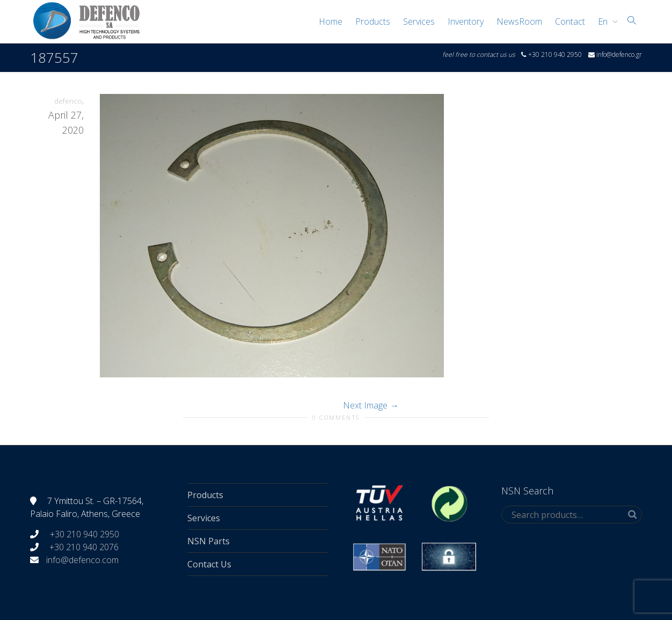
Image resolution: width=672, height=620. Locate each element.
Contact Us (209, 564)
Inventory (466, 21)
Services (419, 21)
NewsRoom (519, 21)
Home (331, 21)
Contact (570, 21)
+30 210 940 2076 (84, 547)
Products (373, 21)
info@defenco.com (82, 560)
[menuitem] (605, 21)
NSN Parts (209, 541)
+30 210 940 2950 (83, 534)
